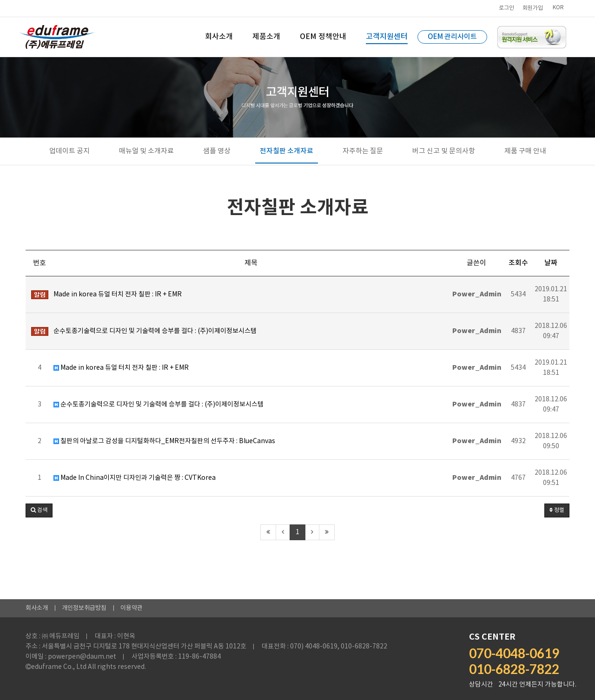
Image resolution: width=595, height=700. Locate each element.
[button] (39, 510)
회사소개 (37, 608)
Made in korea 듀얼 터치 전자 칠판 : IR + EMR (121, 368)
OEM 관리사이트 (452, 37)
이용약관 (132, 608)
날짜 (551, 263)
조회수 (518, 263)
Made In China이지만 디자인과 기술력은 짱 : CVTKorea (135, 478)
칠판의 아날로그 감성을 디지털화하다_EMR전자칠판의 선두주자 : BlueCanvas (164, 441)
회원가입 (533, 8)
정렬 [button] (557, 510)
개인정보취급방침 (84, 608)
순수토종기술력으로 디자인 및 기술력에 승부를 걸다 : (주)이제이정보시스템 (159, 405)
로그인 (506, 8)
